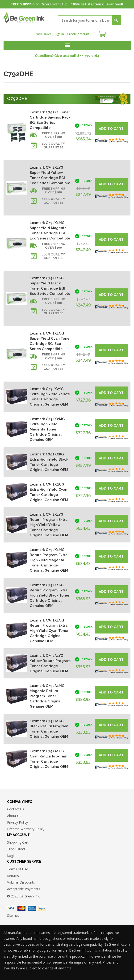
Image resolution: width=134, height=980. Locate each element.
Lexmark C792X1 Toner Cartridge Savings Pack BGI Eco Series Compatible (50, 120)
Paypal (42, 908)
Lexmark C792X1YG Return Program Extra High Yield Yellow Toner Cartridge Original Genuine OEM (49, 524)
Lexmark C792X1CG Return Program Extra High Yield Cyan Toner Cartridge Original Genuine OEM (49, 630)
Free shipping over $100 (54, 135)
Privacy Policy (17, 822)
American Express (32, 908)
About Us (14, 815)
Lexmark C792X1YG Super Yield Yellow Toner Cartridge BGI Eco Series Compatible (50, 175)
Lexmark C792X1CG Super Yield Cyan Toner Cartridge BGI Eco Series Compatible (50, 341)
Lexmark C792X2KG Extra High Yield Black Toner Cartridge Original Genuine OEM (49, 462)
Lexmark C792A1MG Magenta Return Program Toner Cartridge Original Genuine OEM (47, 696)
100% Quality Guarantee (53, 145)
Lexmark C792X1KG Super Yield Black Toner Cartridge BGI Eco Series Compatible (50, 285)
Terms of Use (18, 869)
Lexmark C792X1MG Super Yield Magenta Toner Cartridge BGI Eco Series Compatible (50, 230)
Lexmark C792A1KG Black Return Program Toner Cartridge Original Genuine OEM (49, 728)
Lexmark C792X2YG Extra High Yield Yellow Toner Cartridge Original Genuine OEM (50, 396)
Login (11, 855)
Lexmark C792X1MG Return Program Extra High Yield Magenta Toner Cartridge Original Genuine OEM (49, 560)
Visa (11, 908)
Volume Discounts (21, 882)
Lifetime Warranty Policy (26, 828)
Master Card (21, 908)
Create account (79, 33)
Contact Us (16, 809)
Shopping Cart (18, 842)
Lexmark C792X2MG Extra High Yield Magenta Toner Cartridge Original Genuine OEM (47, 429)
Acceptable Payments (24, 888)
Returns (13, 875)
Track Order (42, 33)
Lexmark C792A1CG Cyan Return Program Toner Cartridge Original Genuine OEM (49, 758)
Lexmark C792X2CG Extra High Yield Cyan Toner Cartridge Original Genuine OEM (49, 492)
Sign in (59, 33)
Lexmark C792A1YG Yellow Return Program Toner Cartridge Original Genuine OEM (50, 663)
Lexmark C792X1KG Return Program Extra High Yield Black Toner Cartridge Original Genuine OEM (50, 595)
